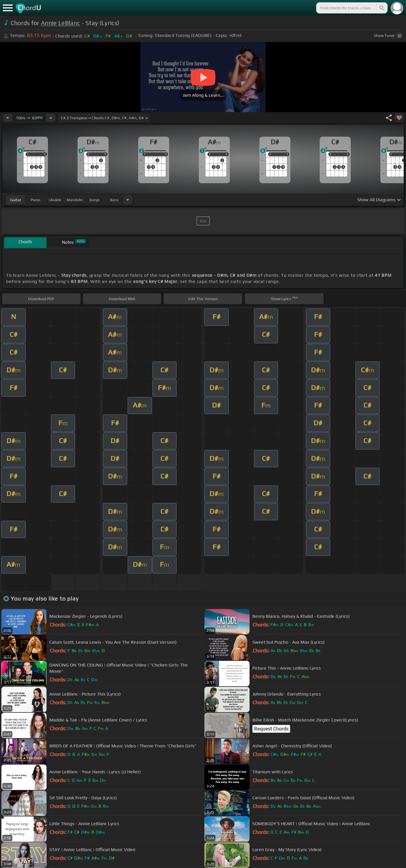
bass (114, 200)
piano (35, 200)
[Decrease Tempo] (8, 118)
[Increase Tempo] (51, 118)
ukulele (55, 200)
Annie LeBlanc (60, 23)
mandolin (75, 200)
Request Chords (271, 729)
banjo (94, 200)
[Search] (381, 8)
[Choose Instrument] (128, 200)
